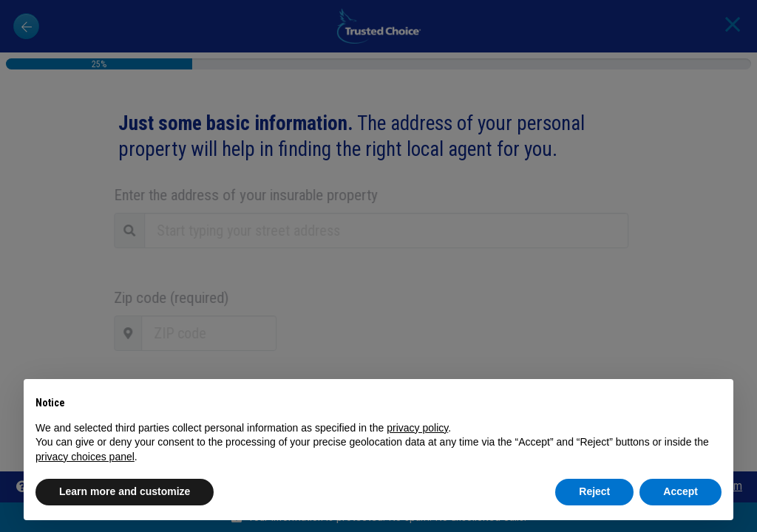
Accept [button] (680, 491)
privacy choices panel (85, 457)
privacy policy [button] (417, 428)
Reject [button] (594, 491)
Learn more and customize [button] (125, 491)
